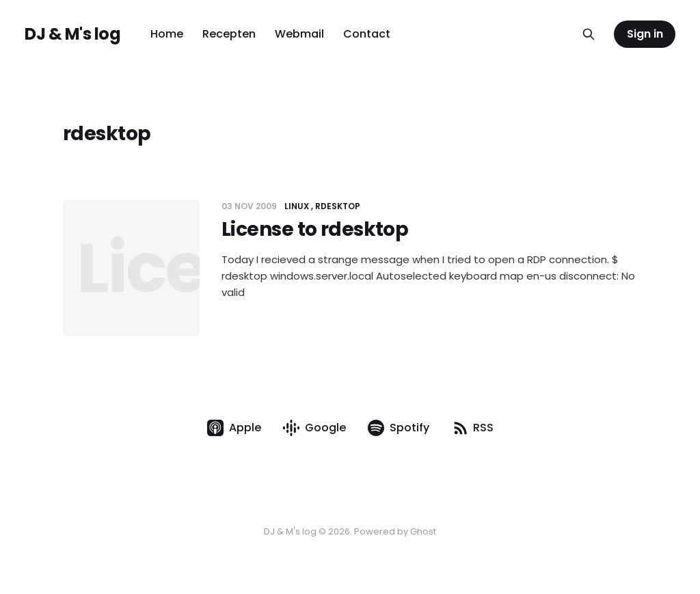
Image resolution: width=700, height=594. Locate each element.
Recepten (229, 34)
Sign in (645, 34)
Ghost (423, 531)
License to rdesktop (315, 229)
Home (167, 34)
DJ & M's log (72, 34)
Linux (297, 206)
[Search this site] (589, 34)
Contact (367, 34)
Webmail (299, 34)
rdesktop (338, 206)
